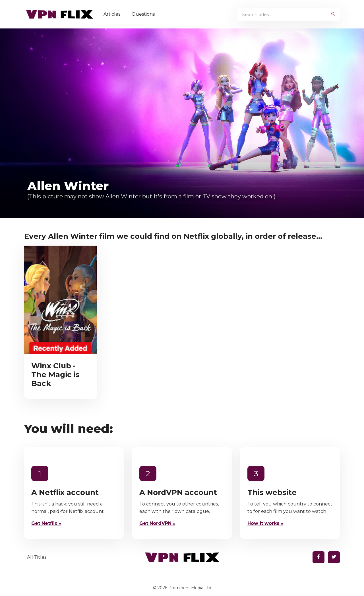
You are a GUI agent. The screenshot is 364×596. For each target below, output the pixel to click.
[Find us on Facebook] (318, 557)
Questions (143, 14)
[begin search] (333, 14)
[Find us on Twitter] (334, 557)
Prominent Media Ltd (190, 588)
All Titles (37, 557)
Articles (112, 14)
